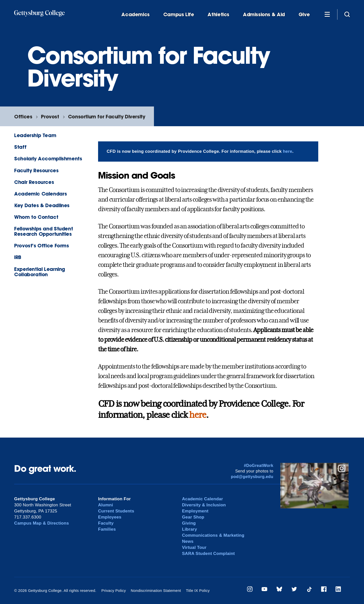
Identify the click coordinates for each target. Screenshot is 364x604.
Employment (195, 511)
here (288, 151)
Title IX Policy (198, 590)
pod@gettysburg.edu (252, 477)
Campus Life (179, 15)
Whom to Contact (36, 217)
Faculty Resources (36, 170)
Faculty (106, 523)
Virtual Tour (194, 547)
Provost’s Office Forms (42, 245)
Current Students (116, 511)
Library (189, 529)
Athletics (218, 15)
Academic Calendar (202, 499)
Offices (23, 116)
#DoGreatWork (259, 466)
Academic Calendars (40, 194)
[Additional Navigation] (327, 14)
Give (304, 15)
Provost (50, 116)
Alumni (106, 505)
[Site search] (347, 14)
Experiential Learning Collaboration (40, 272)
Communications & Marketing (213, 535)
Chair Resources (34, 182)
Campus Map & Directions (42, 523)
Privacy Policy (114, 590)
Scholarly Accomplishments (48, 158)
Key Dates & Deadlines (42, 205)
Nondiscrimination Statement (156, 590)
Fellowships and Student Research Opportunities (43, 231)
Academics (135, 15)
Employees (110, 517)
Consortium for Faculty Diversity (107, 116)
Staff (20, 147)
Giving (189, 523)
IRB (18, 257)
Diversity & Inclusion (204, 505)
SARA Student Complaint (208, 554)
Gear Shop (193, 517)
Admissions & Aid (264, 15)
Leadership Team (35, 135)
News (188, 541)
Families (107, 529)
